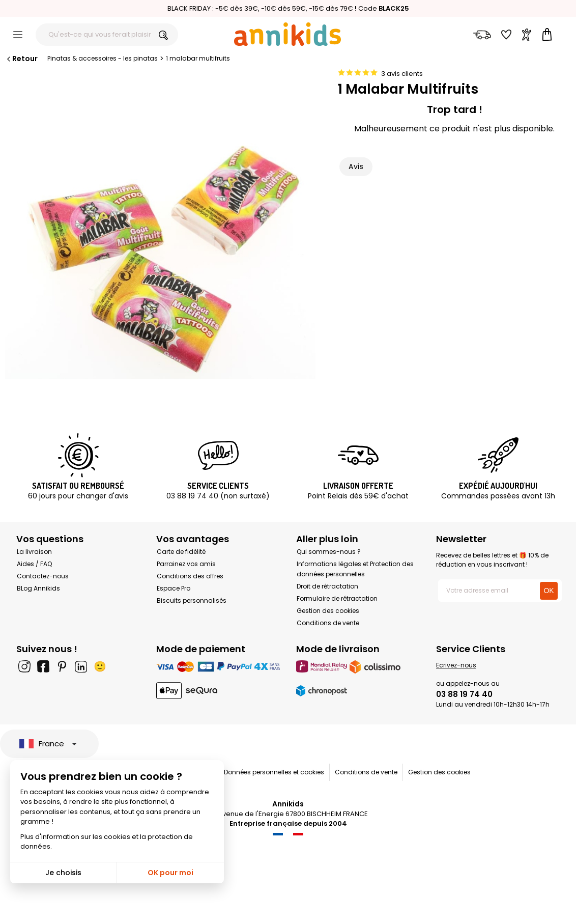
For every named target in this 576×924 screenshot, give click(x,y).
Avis (356, 166)
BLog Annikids (38, 588)
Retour (21, 59)
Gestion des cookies (328, 611)
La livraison (34, 552)
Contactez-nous (43, 576)
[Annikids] (287, 34)
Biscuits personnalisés (192, 600)
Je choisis (63, 873)
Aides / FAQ (34, 564)
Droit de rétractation (327, 586)
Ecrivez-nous (456, 665)
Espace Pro (174, 588)
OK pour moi (170, 873)
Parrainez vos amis (186, 564)
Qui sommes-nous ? (329, 552)
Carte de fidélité (181, 552)
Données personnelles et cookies (274, 772)
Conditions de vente (328, 623)
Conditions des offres (190, 576)
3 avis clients (402, 74)
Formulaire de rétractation (337, 598)
